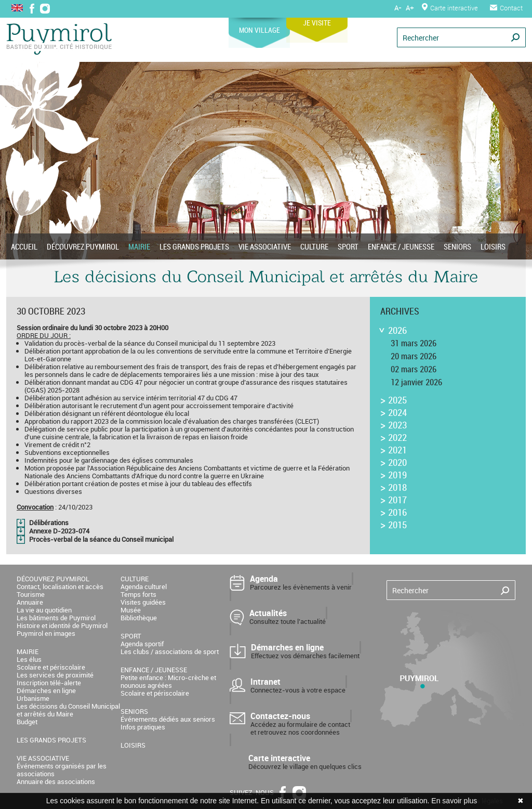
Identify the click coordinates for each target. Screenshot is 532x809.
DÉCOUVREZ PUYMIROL (83, 246)
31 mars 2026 (414, 343)
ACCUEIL (24, 246)
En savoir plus (454, 801)
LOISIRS (493, 246)
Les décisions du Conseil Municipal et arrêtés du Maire (68, 710)
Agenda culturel (144, 586)
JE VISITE (338, 19)
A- (398, 8)
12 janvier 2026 (416, 382)
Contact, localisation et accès (60, 586)
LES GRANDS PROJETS (194, 246)
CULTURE (314, 246)
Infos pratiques (143, 727)
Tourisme (31, 594)
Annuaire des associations (56, 781)
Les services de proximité (55, 675)
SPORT (348, 246)
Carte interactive (450, 8)
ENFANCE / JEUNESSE (401, 246)
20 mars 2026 (414, 356)
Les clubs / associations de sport (170, 651)
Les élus (29, 659)
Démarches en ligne (46, 690)
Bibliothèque (139, 618)
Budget (27, 722)
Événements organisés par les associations (62, 770)
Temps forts (138, 594)
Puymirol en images (46, 633)
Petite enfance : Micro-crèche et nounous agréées (168, 681)
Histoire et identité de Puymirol (62, 625)
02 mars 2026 (414, 369)
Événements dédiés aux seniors (168, 719)
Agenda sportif (142, 644)
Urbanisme (33, 698)
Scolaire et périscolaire (51, 667)
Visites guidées (143, 602)
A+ (410, 8)
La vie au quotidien (44, 610)
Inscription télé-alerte (49, 683)
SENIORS (457, 246)
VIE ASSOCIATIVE (265, 246)
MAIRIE (139, 246)
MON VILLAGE (276, 26)
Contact (506, 8)
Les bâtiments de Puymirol (56, 618)
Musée (131, 610)
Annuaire (30, 602)
